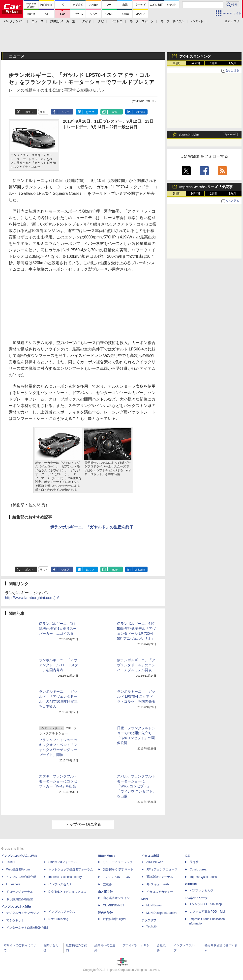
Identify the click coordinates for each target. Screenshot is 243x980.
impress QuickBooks (203, 877)
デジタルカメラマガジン (23, 913)
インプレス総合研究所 (21, 877)
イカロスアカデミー (160, 892)
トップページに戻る (83, 824)
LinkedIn (140, 112)
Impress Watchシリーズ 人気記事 (206, 187)
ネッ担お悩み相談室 (20, 899)
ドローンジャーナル (20, 892)
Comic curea (198, 869)
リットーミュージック (118, 862)
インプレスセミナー (62, 884)
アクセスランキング (195, 57)
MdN (145, 899)
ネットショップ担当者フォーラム (71, 869)
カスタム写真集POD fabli (208, 912)
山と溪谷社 (105, 892)
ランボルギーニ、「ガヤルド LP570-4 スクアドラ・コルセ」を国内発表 (136, 696)
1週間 (214, 63)
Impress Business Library (65, 877)
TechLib (151, 926)
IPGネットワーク (196, 898)
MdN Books (154, 905)
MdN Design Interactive (162, 913)
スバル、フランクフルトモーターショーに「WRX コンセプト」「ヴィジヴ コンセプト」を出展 (137, 786)
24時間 (195, 63)
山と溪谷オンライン (116, 898)
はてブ (90, 112)
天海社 (194, 862)
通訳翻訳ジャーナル (160, 877)
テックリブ (149, 920)
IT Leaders (13, 884)
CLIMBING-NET (114, 905)
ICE (187, 856)
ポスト (29, 112)
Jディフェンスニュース (162, 869)
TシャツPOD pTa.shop (206, 904)
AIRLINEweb (155, 862)
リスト (44, 112)
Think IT (12, 862)
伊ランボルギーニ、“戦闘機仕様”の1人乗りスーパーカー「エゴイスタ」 (58, 629)
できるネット (15, 920)
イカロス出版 (150, 856)
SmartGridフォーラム (63, 862)
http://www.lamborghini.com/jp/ (32, 598)
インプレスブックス (62, 912)
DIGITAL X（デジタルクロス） (69, 892)
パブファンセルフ (202, 891)
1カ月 (232, 63)
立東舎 (107, 884)
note (115, 112)
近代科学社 (105, 913)
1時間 (177, 63)
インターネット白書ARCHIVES (27, 928)
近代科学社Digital (114, 919)
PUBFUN (191, 884)
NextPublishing (58, 919)
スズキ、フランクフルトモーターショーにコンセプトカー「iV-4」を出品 (58, 781)
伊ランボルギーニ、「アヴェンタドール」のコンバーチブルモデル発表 (136, 665)
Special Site (189, 135)
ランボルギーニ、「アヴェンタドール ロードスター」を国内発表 (59, 665)
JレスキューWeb (157, 884)
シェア (65, 112)
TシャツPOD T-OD (117, 877)
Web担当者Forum (18, 869)
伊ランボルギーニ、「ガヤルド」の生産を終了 (92, 527)
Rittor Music (106, 856)
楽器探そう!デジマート (118, 869)
